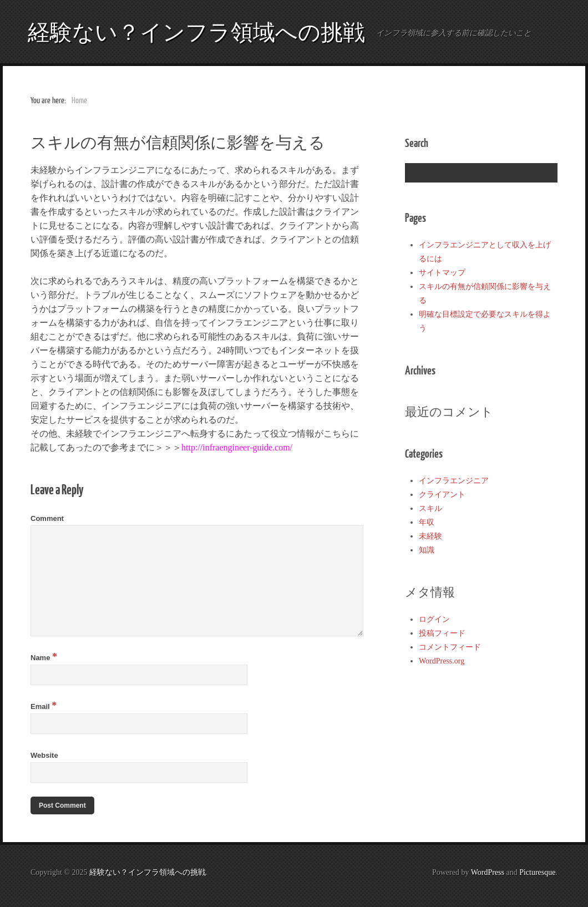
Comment (47, 518)
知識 (427, 550)
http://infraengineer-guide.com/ (237, 447)
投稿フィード (442, 633)
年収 (427, 522)
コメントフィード (450, 647)
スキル (430, 508)
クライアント (442, 495)
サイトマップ (442, 273)
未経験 (430, 536)
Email (44, 706)
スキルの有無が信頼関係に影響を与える (178, 142)
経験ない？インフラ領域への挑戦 (196, 32)
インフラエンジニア (454, 481)
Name (44, 658)
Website (44, 755)
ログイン (434, 619)
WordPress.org (442, 661)
